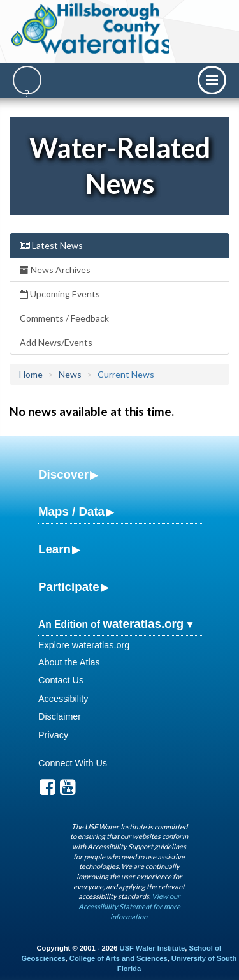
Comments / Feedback (64, 318)
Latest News (51, 245)
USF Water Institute (153, 948)
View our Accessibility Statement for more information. (129, 906)
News (70, 374)
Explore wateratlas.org (84, 645)
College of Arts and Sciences (119, 958)
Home (31, 374)
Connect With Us (73, 763)
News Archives (55, 270)
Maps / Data (71, 511)
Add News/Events (56, 342)
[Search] (27, 80)
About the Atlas (69, 662)
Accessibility (63, 699)
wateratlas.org (143, 624)
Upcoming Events (60, 294)
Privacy (53, 735)
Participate (69, 587)
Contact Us (61, 680)
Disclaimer (60, 716)
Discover (63, 474)
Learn (54, 549)
